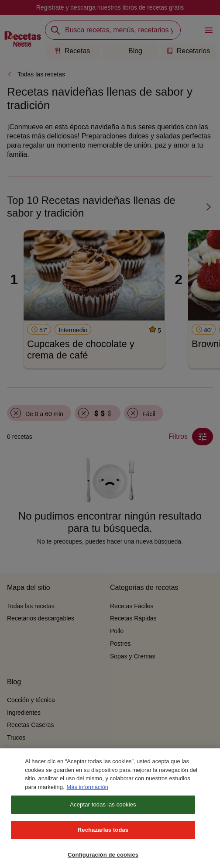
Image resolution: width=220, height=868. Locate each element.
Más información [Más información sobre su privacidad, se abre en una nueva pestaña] (88, 791)
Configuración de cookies (103, 859)
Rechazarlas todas (103, 834)
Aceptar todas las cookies (103, 808)
